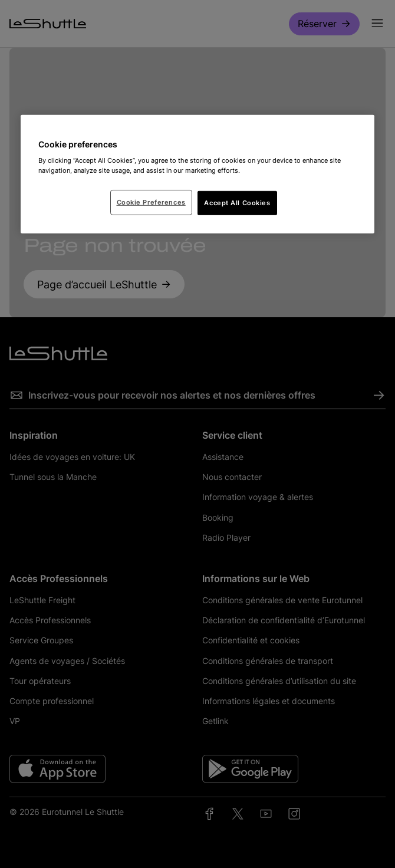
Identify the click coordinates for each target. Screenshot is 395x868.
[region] (197, 175)
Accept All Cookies (237, 202)
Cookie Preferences (151, 202)
